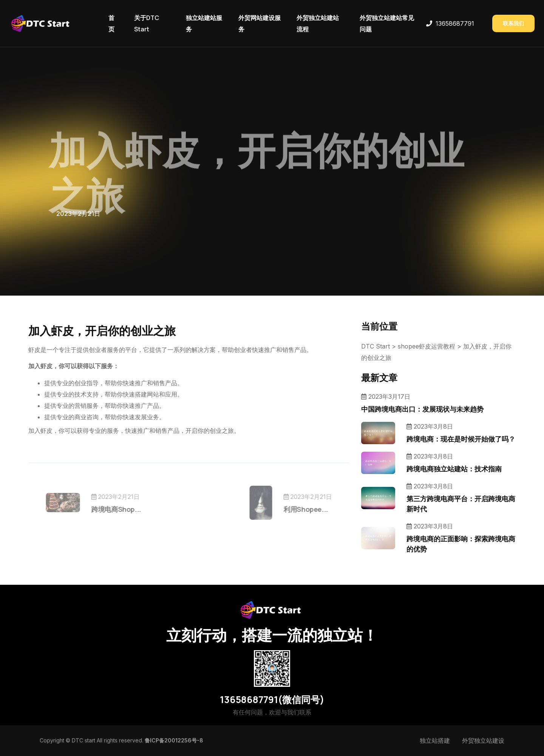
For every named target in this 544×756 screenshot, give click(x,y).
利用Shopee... (295, 509)
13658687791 (455, 23)
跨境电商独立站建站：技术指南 (454, 469)
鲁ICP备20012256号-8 (174, 740)
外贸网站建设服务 (260, 23)
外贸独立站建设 (483, 741)
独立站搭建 (435, 741)
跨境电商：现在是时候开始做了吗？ (461, 439)
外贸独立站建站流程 (318, 23)
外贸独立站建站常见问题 (387, 23)
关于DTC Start (147, 23)
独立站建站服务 (204, 23)
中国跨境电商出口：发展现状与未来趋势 (422, 409)
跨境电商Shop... (127, 509)
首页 (111, 23)
